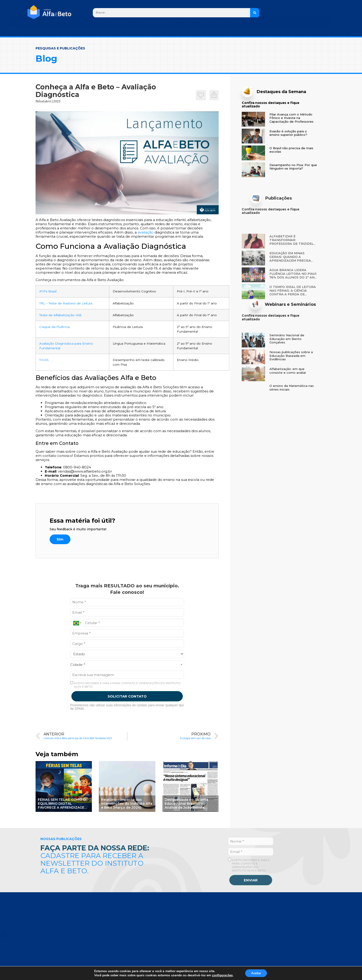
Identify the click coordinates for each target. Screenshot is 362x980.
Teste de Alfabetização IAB (60, 315)
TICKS (44, 360)
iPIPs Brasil (48, 291)
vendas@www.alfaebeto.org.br (85, 471)
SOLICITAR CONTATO (127, 696)
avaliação (146, 232)
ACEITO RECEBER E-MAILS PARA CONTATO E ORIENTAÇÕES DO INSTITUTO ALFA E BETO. (125, 685)
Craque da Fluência (54, 327)
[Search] (255, 13)
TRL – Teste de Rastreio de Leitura (66, 303)
